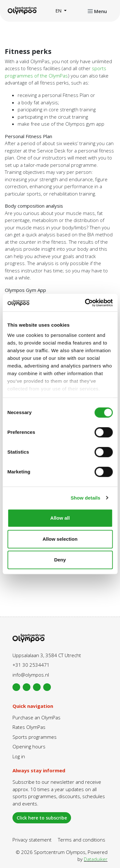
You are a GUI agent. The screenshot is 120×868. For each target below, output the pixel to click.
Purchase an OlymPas (36, 717)
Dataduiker (96, 859)
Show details (86, 498)
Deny (60, 560)
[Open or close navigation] (97, 11)
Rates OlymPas (29, 727)
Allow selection (60, 539)
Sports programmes (35, 737)
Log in (19, 756)
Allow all (60, 518)
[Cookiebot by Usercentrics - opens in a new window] (85, 303)
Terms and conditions (82, 840)
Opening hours (29, 746)
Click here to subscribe (42, 818)
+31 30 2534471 (31, 665)
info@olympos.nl (31, 675)
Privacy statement (32, 840)
